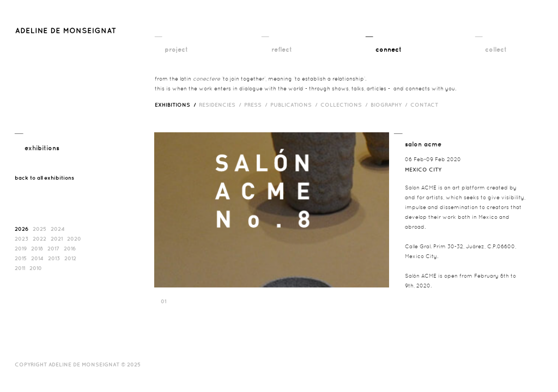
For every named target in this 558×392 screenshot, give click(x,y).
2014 (37, 258)
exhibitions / (177, 105)
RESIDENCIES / (222, 105)
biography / (390, 105)
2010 (36, 268)
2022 (40, 238)
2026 (22, 229)
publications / (295, 105)
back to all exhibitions (44, 177)
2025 (40, 229)
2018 (37, 248)
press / (257, 105)
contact (424, 105)
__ (158, 33)
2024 (58, 229)
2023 (22, 238)
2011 (20, 268)
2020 (74, 238)
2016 (70, 248)
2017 (53, 248)
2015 (21, 258)
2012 (70, 258)
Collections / (345, 105)
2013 (54, 258)
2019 (21, 248)
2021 (57, 238)
